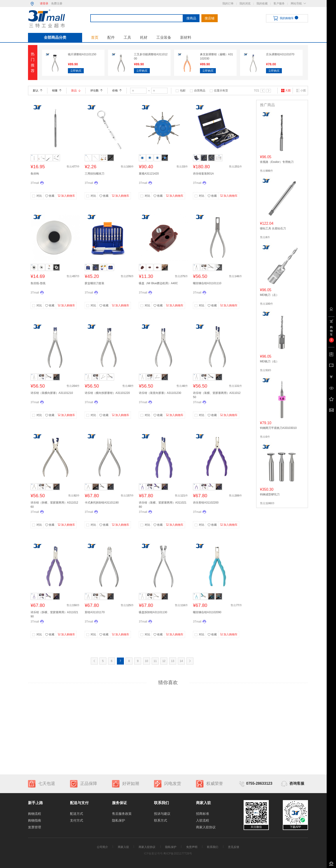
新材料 (186, 37)
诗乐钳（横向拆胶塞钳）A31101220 (107, 393)
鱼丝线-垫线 (38, 283)
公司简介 (102, 847)
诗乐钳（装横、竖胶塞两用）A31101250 (217, 395)
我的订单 (228, 3)
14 (181, 661)
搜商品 (191, 18)
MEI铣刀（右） (269, 361)
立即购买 (76, 71)
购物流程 (35, 814)
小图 (301, 91)
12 (164, 661)
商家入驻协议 (206, 827)
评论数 (96, 91)
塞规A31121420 (149, 174)
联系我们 (213, 847)
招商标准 (203, 814)
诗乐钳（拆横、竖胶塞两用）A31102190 (54, 614)
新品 (76, 91)
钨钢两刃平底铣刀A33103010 (278, 428)
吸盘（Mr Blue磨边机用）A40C (158, 283)
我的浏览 (245, 3)
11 (155, 661)
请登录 (44, 3)
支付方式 (77, 820)
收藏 (50, 196)
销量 (57, 91)
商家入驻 (123, 847)
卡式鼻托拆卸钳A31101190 (102, 503)
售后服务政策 (122, 814)
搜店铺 (210, 18)
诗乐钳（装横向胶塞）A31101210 (52, 393)
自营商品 (200, 91)
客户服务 (279, 3)
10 (146, 661)
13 (173, 661)
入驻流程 (203, 820)
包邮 (183, 91)
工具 (127, 37)
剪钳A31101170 (95, 612)
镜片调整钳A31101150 (82, 54)
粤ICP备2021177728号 (178, 854)
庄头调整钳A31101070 (280, 54)
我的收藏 (262, 3)
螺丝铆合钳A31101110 (207, 283)
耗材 (144, 37)
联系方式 (161, 820)
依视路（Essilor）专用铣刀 (277, 162)
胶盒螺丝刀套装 (94, 283)
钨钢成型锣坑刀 (270, 494)
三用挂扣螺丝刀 (94, 174)
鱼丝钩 (35, 174)
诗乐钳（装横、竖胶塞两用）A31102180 (163, 505)
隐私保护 (119, 820)
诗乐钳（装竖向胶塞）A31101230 (160, 393)
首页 (95, 37)
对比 (39, 196)
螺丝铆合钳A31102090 (207, 612)
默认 (38, 91)
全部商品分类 (55, 37)
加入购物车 (66, 196)
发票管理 (35, 827)
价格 (117, 91)
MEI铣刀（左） (269, 295)
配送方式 (77, 814)
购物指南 (35, 820)
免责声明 (192, 847)
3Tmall (35, 183)
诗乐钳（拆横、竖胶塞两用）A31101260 (54, 505)
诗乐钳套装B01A (203, 174)
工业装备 (164, 37)
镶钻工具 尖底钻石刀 (273, 228)
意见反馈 (234, 847)
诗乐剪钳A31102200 (206, 503)
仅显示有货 (221, 91)
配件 (111, 37)
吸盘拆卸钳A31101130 (153, 612)
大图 (286, 91)
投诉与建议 (162, 814)
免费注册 (57, 3)
